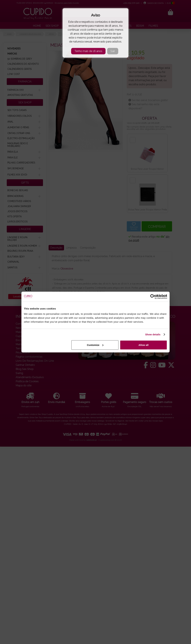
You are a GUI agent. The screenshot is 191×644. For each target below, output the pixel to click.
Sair (113, 51)
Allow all (143, 345)
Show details (153, 334)
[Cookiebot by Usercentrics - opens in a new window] (153, 297)
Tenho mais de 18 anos (88, 51)
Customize (95, 345)
